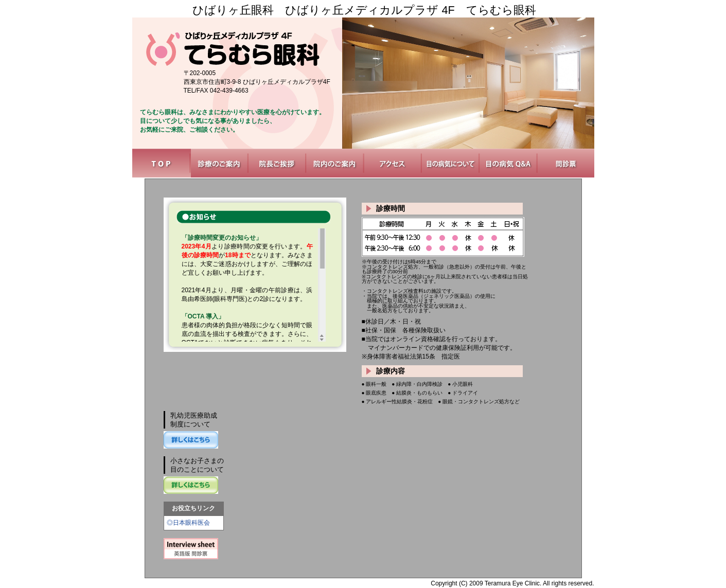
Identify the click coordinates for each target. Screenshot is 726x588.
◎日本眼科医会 (188, 523)
